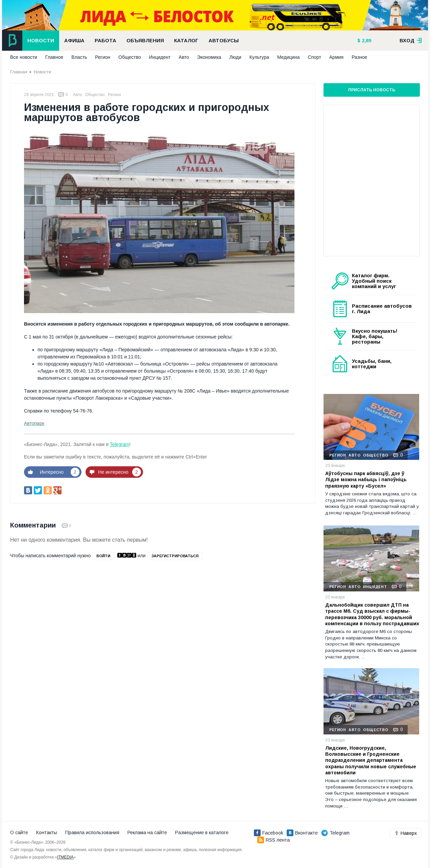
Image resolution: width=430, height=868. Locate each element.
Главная (19, 72)
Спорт (315, 57)
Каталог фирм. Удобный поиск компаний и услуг (374, 281)
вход (411, 41)
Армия (336, 57)
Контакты (47, 832)
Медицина (289, 57)
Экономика (209, 57)
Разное (359, 57)
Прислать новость (372, 90)
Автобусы (224, 41)
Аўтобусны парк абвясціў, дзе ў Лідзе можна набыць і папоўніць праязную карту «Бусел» (366, 479)
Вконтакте (302, 833)
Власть (79, 57)
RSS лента (273, 840)
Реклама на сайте (147, 832)
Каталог (186, 41)
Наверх (405, 833)
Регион (103, 57)
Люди (235, 57)
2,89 (366, 41)
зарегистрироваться (175, 556)
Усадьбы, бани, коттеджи (372, 364)
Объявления (145, 41)
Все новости (24, 57)
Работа (105, 41)
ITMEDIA (65, 857)
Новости (41, 41)
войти (103, 556)
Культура (259, 57)
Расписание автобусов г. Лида (382, 309)
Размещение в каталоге (202, 832)
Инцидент (160, 57)
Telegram (120, 444)
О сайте (19, 832)
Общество (130, 57)
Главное (54, 57)
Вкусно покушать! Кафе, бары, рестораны (375, 336)
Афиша (74, 41)
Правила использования (92, 832)
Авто (184, 57)
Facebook (269, 833)
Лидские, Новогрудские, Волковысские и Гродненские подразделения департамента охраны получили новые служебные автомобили (371, 760)
